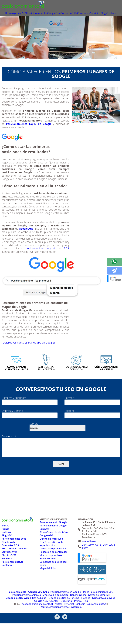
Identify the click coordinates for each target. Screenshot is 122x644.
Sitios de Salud (101, 621)
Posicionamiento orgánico (108, 617)
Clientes (85, 624)
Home (12, 14)
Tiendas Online (45, 621)
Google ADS (73, 624)
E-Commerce (89, 14)
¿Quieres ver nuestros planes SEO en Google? (35, 355)
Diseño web (66, 14)
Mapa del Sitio (47, 594)
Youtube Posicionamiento (97, 627)
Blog (111, 14)
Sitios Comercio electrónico (54, 558)
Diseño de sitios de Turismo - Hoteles (25, 624)
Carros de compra (62, 621)
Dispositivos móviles (55, 624)
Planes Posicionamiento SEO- (81, 617)
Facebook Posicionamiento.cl (22, 627)
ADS (78, 14)
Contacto (61, 18)
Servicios (102, 14)
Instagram (116, 627)
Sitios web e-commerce (25, 621)
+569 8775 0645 (91, 571)
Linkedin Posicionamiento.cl (70, 627)
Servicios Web (9, 578)
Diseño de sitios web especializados (51, 569)
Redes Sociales (48, 584)
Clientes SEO (9, 581)
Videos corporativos (50, 581)
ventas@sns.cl (90, 567)
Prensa (106, 624)
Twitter (41, 627)
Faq (113, 624)
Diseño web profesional (52, 574)
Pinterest (50, 627)
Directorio (96, 624)
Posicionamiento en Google (53, 617)
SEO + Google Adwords (15, 574)
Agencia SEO (24, 14)
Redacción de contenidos (53, 578)
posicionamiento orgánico (41, 254)
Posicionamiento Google (45, 14)
